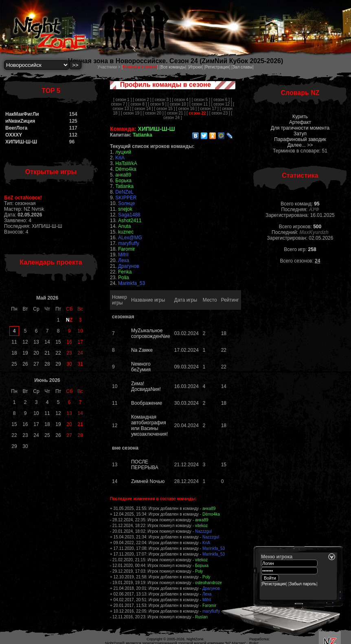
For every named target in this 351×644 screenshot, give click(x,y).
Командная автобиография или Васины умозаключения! (149, 426)
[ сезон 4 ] (181, 100)
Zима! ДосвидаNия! (146, 386)
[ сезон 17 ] (208, 109)
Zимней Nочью (148, 481)
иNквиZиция (20, 121)
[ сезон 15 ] (165, 109)
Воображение (147, 403)
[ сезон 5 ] (201, 100)
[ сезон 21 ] (175, 113)
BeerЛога (16, 128)
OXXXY (14, 135)
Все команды (173, 67)
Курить (300, 117)
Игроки (195, 67)
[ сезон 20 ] (153, 113)
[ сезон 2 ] (142, 100)
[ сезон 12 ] (222, 104)
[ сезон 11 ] (200, 104)
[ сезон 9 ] (157, 104)
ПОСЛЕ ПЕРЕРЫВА (145, 465)
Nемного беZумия (141, 367)
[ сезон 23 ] (220, 113)
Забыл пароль (303, 584)
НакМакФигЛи (22, 114)
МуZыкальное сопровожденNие (151, 333)
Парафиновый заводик (300, 139)
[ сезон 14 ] (143, 109)
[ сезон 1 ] (122, 100)
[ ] (197, 113)
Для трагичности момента (300, 128)
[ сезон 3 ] (161, 100)
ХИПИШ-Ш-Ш (21, 142)
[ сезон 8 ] (137, 104)
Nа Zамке (142, 350)
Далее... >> (300, 145)
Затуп (300, 134)
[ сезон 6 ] (220, 100)
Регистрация (217, 67)
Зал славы (242, 67)
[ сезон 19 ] (131, 113)
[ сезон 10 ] (178, 104)
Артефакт (300, 122)
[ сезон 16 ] (186, 109)
